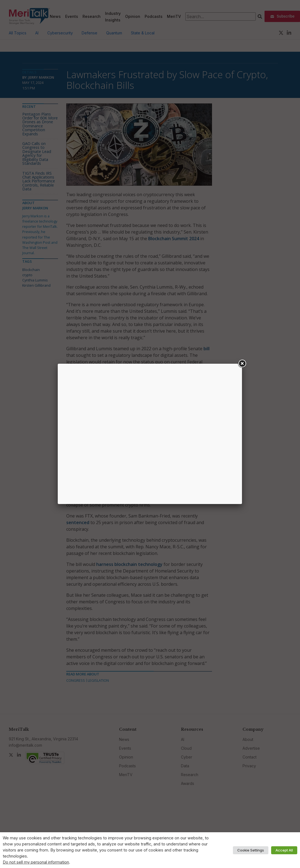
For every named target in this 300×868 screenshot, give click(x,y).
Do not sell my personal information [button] (36, 862)
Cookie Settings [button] (251, 850)
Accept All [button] (284, 850)
